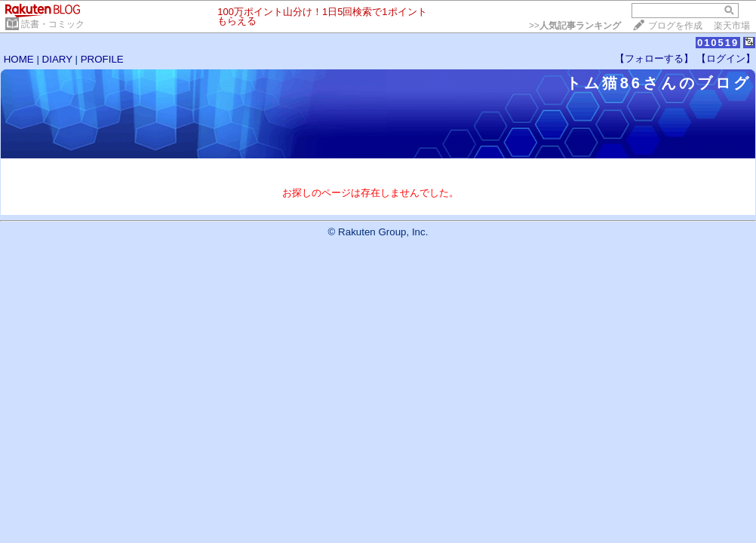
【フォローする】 (654, 58)
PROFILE (102, 59)
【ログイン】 (726, 58)
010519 (718, 43)
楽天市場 (732, 26)
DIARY (57, 59)
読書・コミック (53, 24)
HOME (19, 59)
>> (575, 26)
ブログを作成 (675, 26)
